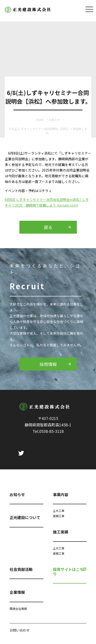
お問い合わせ (20, 630)
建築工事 (59, 516)
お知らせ (54, 120)
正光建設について (25, 517)
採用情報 (48, 364)
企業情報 (17, 592)
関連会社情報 (18, 609)
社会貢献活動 (21, 569)
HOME (40, 120)
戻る (48, 227)
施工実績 (61, 532)
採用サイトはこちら (68, 571)
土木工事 (59, 511)
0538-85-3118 (51, 431)
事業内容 (61, 494)
